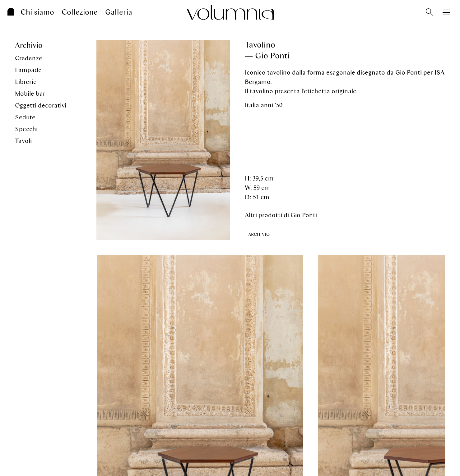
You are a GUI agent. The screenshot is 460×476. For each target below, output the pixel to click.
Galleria (119, 12)
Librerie (26, 82)
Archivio (29, 46)
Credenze (29, 58)
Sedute (25, 117)
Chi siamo (37, 12)
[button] (259, 235)
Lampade (28, 70)
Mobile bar (30, 94)
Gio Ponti (304, 215)
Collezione (80, 12)
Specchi (26, 129)
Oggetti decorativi (41, 105)
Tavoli (23, 141)
